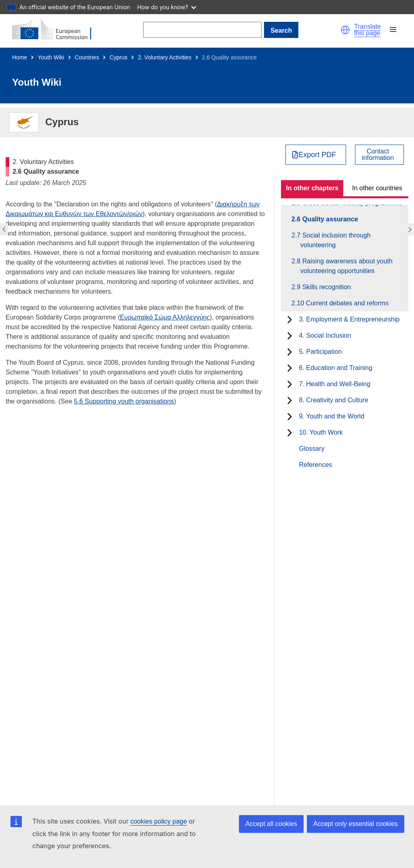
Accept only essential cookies (356, 824)
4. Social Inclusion (325, 335)
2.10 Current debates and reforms (344, 303)
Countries (87, 57)
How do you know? (167, 7)
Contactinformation (378, 155)
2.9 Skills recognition (326, 287)
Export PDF (317, 155)
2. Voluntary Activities (165, 57)
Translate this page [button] (368, 30)
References (315, 465)
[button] (345, 30)
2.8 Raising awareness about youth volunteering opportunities (346, 266)
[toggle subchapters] (290, 319)
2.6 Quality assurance (329, 219)
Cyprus (118, 57)
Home (20, 57)
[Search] (202, 30)
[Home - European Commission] (57, 30)
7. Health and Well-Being (335, 384)
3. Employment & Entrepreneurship (349, 319)
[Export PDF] (316, 155)
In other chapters (312, 188)
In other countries (377, 188)
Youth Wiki (51, 57)
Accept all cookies (271, 824)
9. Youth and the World (332, 416)
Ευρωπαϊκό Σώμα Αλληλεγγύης (165, 317)
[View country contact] (379, 155)
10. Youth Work (321, 432)
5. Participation (320, 352)
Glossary (312, 449)
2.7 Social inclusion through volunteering (336, 240)
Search (281, 30)
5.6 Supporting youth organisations (124, 401)
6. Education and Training (335, 368)
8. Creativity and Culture (334, 400)
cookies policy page (158, 821)
